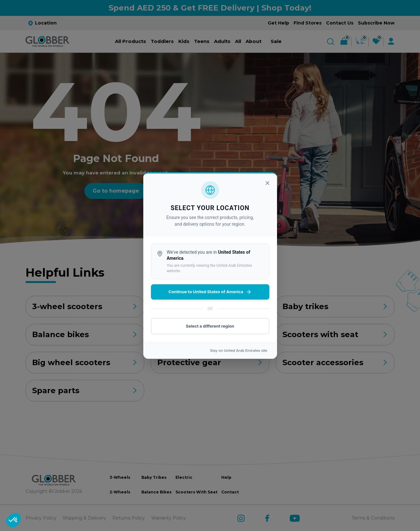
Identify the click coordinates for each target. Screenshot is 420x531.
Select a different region (210, 326)
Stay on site (239, 350)
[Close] (267, 183)
